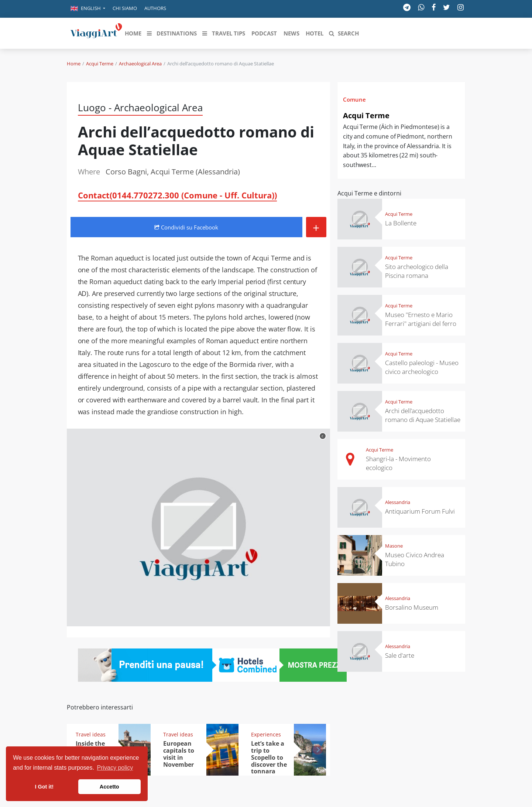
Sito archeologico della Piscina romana (417, 271)
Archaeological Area (140, 64)
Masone (394, 546)
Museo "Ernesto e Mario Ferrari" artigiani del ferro (421, 319)
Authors (155, 8)
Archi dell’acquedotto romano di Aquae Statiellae (423, 415)
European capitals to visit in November (179, 754)
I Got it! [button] (44, 787)
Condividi (186, 227)
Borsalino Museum (412, 607)
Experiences (266, 734)
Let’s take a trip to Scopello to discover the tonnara (269, 757)
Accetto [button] (109, 787)
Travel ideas (91, 734)
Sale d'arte (400, 655)
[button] (88, 9)
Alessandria (398, 502)
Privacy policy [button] (115, 768)
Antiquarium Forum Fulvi (420, 511)
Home (74, 64)
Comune (354, 99)
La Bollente (401, 223)
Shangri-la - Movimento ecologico (398, 463)
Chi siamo (125, 8)
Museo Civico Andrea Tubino (415, 559)
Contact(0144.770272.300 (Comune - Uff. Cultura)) (177, 195)
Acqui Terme (100, 64)
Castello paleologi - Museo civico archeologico (422, 367)
